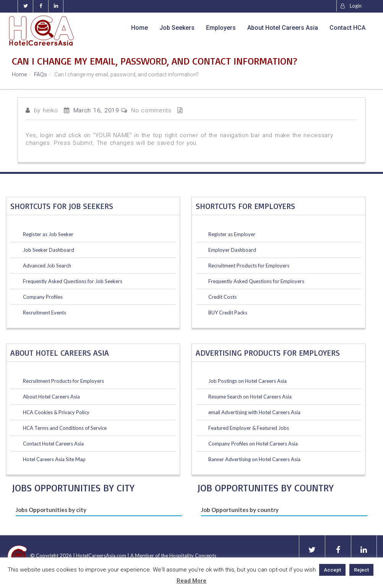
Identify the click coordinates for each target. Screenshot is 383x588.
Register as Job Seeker (48, 234)
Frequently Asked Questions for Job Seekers (73, 281)
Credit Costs (222, 297)
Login (351, 6)
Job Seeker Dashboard (49, 250)
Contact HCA (347, 28)
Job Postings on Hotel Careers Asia (247, 381)
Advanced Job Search (47, 266)
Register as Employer (232, 234)
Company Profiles (43, 297)
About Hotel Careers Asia (283, 28)
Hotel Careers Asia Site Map (54, 459)
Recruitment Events (45, 313)
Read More (191, 581)
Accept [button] (332, 570)
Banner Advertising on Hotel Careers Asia (254, 459)
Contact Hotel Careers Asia (53, 444)
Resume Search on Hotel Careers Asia (250, 397)
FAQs (41, 75)
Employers (221, 28)
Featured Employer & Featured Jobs (249, 428)
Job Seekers (177, 28)
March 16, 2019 (96, 110)
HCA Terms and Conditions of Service (65, 428)
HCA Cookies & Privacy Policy (56, 412)
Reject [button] (361, 570)
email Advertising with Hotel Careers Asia (254, 412)
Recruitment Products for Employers (63, 381)
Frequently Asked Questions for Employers (256, 281)
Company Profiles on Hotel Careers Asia (253, 444)
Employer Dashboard (232, 250)
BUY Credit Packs (228, 313)
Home (140, 28)
